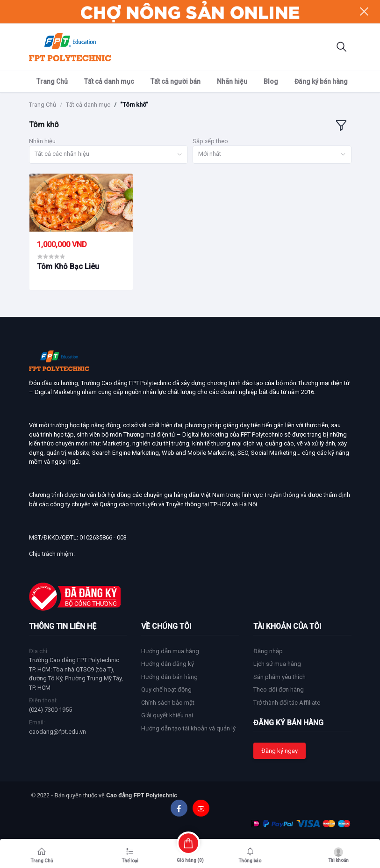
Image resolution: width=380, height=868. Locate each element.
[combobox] (108, 155)
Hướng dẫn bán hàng (169, 677)
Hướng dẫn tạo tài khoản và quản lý (188, 728)
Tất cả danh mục (109, 81)
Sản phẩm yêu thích (280, 677)
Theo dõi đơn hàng (279, 689)
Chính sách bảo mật (168, 703)
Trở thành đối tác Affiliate (287, 703)
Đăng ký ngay (280, 751)
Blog (271, 81)
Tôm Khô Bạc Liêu (68, 266)
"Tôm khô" (134, 105)
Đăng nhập (268, 651)
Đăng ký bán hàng (321, 81)
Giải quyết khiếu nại (167, 715)
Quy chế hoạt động (166, 689)
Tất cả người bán (176, 81)
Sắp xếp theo (210, 141)
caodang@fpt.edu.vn (57, 732)
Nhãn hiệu (232, 81)
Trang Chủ (52, 81)
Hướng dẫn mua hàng (170, 651)
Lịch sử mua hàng (277, 664)
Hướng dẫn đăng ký (168, 664)
